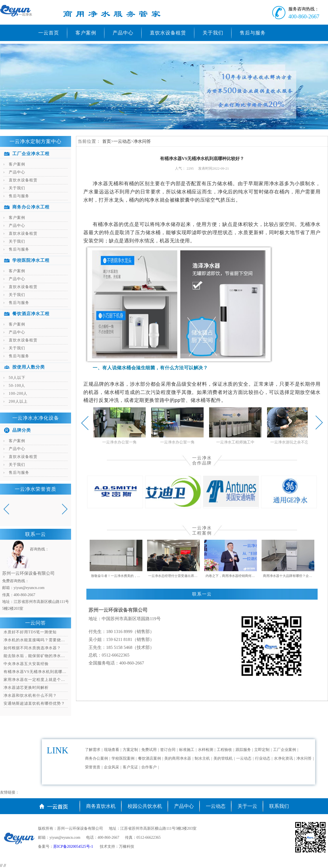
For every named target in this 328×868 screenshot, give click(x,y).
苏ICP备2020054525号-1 (74, 847)
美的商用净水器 (178, 758)
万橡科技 (127, 847)
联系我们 (279, 806)
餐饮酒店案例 (150, 758)
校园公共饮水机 (145, 806)
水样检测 (206, 750)
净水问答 (142, 141)
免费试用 (149, 750)
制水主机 (202, 758)
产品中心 (184, 806)
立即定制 (262, 750)
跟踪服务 (243, 750)
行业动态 (263, 758)
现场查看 (112, 750)
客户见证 (130, 767)
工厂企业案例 (285, 750)
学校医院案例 (123, 758)
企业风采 (112, 767)
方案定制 (130, 750)
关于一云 (247, 806)
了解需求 (93, 750)
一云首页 (49, 33)
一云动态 (122, 141)
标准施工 (187, 750)
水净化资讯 (283, 758)
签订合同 (168, 750)
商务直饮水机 (101, 806)
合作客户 (149, 767)
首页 (107, 141)
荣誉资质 (93, 767)
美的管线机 (223, 758)
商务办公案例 (96, 758)
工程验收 (224, 750)
